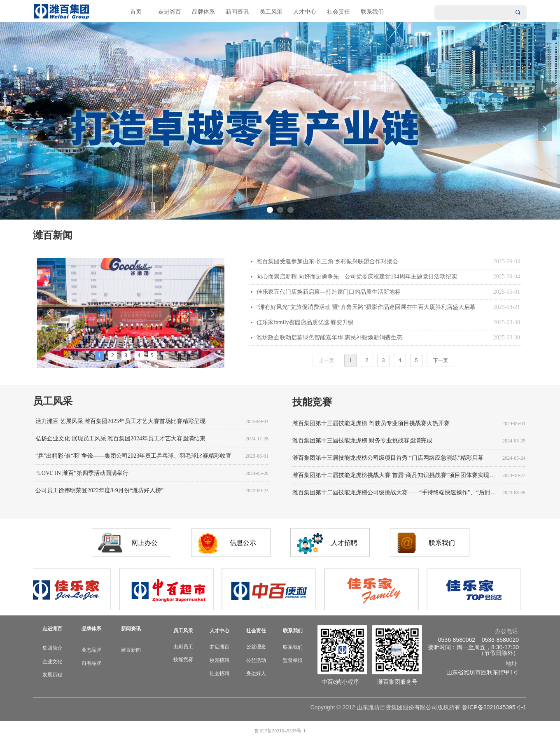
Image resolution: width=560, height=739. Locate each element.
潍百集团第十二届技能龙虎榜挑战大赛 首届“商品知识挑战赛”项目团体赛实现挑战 (396, 476)
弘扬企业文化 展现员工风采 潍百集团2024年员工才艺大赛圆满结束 (120, 440)
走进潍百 (170, 12)
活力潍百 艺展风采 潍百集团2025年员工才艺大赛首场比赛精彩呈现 (120, 422)
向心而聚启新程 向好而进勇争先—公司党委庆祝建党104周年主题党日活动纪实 (357, 277)
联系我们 (372, 12)
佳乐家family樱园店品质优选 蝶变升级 (305, 322)
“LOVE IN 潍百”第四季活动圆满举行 (82, 474)
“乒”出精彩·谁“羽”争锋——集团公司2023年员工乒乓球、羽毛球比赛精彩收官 (133, 457)
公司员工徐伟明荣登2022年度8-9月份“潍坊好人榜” (99, 492)
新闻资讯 (237, 12)
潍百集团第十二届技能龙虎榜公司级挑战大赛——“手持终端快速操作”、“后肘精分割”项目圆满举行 (396, 494)
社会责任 (338, 12)
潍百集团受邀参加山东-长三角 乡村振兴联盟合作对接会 (327, 261)
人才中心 (305, 12)
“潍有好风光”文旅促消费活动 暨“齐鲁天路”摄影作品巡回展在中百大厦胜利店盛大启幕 (366, 307)
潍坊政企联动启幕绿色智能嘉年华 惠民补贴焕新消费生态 (329, 338)
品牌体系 (203, 12)
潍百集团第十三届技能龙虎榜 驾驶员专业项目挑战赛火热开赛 (371, 424)
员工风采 (271, 12)
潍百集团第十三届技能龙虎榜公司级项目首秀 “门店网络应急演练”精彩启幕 (388, 459)
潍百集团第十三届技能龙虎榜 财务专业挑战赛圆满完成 (362, 442)
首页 (136, 12)
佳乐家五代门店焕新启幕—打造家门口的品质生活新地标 (329, 292)
